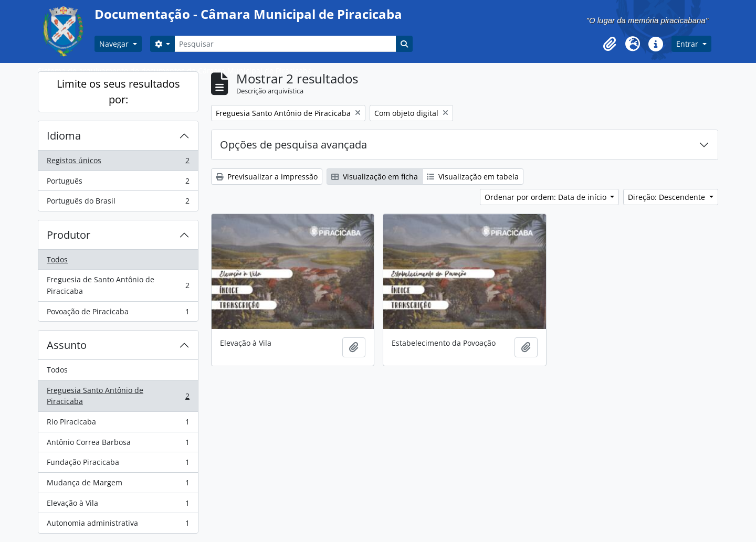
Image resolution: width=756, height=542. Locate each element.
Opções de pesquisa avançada (293, 145)
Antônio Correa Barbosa (118, 444)
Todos (57, 259)
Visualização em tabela (473, 177)
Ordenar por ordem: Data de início (547, 197)
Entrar (688, 44)
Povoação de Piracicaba (118, 314)
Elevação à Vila (118, 505)
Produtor (69, 235)
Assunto (67, 345)
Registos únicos (118, 163)
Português (118, 183)
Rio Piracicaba (118, 424)
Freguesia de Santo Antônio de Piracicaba (118, 285)
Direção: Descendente (668, 197)
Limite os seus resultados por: (118, 92)
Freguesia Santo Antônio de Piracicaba (118, 396)
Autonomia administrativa (118, 525)
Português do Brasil (118, 203)
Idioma (64, 136)
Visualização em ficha (375, 177)
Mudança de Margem (118, 485)
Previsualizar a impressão (267, 177)
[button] (610, 44)
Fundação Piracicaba (118, 464)
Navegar (115, 44)
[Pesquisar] (285, 44)
